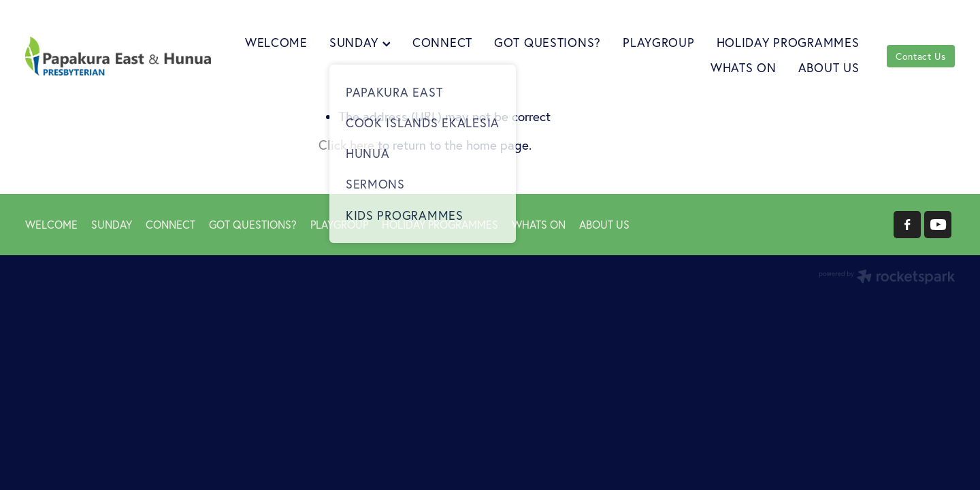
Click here (346, 145)
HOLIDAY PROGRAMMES (788, 43)
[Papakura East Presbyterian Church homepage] (118, 56)
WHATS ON (744, 68)
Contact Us (921, 56)
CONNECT (442, 43)
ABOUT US (829, 68)
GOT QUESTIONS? (548, 43)
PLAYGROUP (658, 43)
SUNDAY (360, 43)
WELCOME (276, 43)
